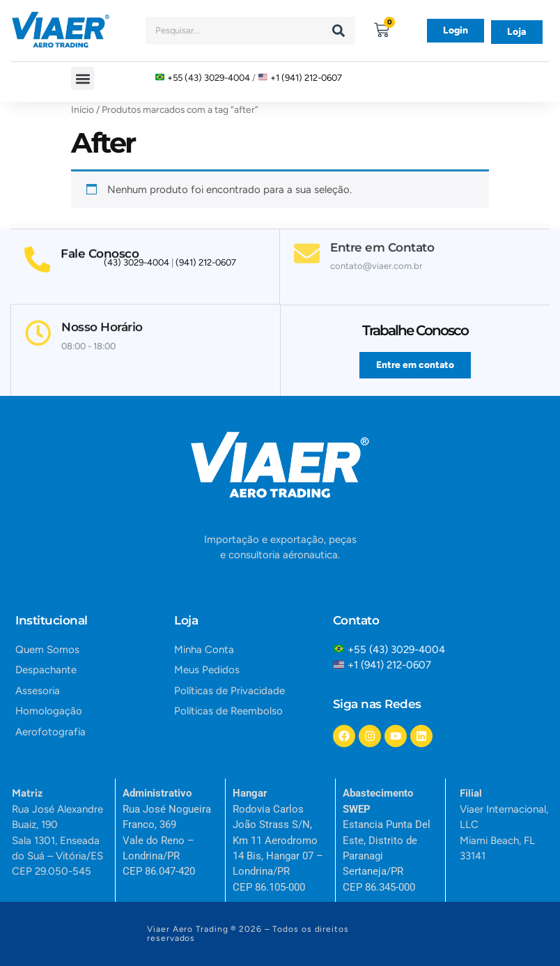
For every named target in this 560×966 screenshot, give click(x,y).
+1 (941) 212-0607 (306, 78)
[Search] (339, 31)
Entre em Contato (383, 233)
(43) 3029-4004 (137, 263)
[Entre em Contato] (307, 240)
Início (83, 109)
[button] (83, 78)
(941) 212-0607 (206, 263)
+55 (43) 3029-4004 (209, 78)
